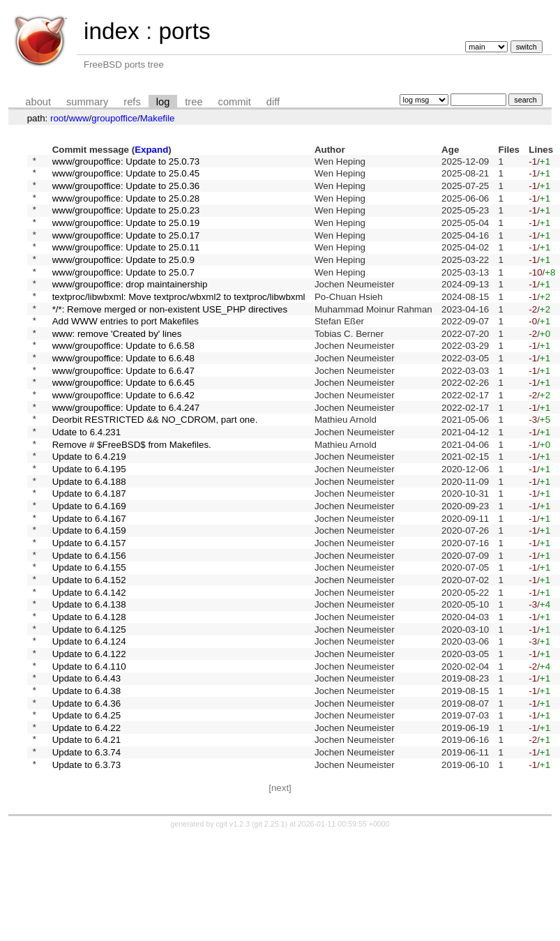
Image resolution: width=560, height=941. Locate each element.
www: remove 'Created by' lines (117, 364)
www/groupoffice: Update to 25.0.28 (126, 205)
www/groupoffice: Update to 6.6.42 (123, 436)
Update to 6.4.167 (89, 580)
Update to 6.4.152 (89, 652)
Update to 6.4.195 (89, 523)
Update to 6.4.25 (87, 811)
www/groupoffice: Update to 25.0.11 (126, 263)
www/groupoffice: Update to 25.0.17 (126, 249)
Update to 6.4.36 (87, 796)
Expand (151, 150)
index (112, 31)
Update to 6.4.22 (87, 825)
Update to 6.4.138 (89, 681)
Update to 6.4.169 (89, 566)
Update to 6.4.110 (89, 753)
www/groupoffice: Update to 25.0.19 (126, 234)
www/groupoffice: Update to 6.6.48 (123, 393)
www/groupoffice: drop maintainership (130, 307)
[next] (280, 893)
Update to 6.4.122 (89, 738)
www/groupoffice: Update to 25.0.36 (126, 191)
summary (87, 102)
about (38, 102)
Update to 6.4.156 (89, 623)
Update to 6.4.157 (89, 609)
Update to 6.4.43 (87, 768)
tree (194, 102)
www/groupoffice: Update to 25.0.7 (123, 292)
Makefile (158, 118)
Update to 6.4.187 (89, 551)
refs (132, 102)
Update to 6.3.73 (87, 868)
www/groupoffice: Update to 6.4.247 (126, 450)
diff (273, 102)
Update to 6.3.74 (87, 854)
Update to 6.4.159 (89, 595)
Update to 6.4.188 (89, 537)
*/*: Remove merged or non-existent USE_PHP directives (170, 335)
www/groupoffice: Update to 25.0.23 (126, 220)
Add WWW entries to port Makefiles (126, 350)
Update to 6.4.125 (89, 710)
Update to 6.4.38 (87, 782)
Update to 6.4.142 (89, 667)
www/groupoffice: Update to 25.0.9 (123, 277)
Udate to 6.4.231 (87, 480)
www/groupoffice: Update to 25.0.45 (126, 177)
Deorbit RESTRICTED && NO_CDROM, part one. (155, 465)
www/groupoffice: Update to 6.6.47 (123, 407)
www (79, 118)
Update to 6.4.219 (89, 508)
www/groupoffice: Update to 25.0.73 (126, 162)
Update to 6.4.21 (87, 840)
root (58, 118)
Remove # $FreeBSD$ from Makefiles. (132, 494)
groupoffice (114, 118)
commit (235, 102)
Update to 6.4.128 (89, 695)
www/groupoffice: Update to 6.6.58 (123, 378)
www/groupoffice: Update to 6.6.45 (123, 422)
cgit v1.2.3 (233, 928)
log (163, 102)
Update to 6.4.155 (89, 638)
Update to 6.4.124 (89, 724)
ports (184, 31)
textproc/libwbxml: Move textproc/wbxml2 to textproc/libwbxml (179, 321)
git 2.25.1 (270, 928)
